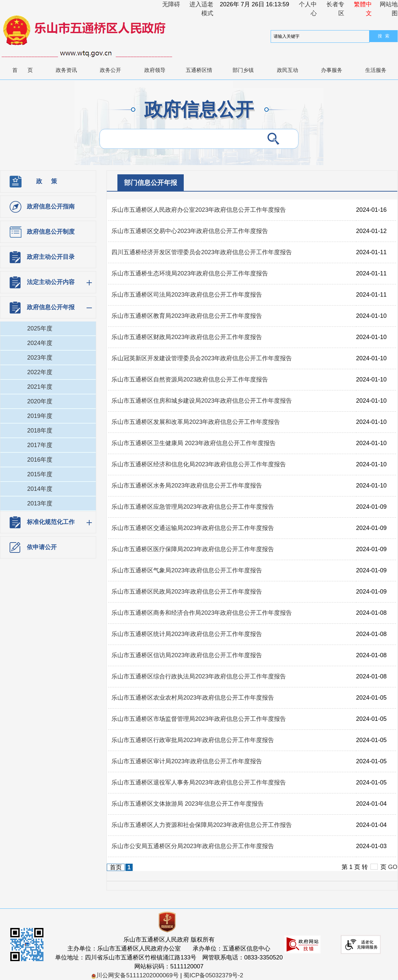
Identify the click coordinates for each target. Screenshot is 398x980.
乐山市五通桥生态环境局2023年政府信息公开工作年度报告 (190, 273)
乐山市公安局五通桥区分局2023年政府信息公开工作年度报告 (193, 846)
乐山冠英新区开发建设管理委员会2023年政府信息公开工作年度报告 (202, 358)
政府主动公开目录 (51, 257)
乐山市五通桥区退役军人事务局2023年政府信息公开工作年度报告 (199, 782)
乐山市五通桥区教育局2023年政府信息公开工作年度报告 (187, 316)
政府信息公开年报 (51, 307)
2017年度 (40, 445)
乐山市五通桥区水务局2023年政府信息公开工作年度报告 (187, 486)
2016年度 (40, 460)
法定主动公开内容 (51, 282)
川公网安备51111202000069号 (135, 975)
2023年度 (40, 358)
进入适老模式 (201, 9)
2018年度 (40, 431)
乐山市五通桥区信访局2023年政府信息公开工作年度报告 (187, 655)
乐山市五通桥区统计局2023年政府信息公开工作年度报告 (187, 634)
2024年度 (40, 343)
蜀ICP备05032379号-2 (213, 975)
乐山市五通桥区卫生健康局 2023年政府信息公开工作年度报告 (194, 443)
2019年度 (40, 416)
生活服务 (376, 70)
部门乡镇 (243, 70)
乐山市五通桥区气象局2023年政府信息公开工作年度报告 (187, 570)
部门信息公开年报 (151, 183)
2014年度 (40, 489)
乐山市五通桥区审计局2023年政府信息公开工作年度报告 (187, 761)
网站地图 (389, 9)
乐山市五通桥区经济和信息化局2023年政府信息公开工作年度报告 (199, 464)
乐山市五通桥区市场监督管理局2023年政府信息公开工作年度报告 (199, 719)
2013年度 (40, 503)
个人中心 (308, 9)
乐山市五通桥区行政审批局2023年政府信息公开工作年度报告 (193, 740)
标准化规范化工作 (51, 522)
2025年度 (40, 328)
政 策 (47, 181)
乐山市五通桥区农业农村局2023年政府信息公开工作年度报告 (193, 698)
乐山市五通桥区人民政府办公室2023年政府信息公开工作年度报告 (199, 210)
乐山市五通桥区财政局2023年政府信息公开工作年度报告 (187, 337)
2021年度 (40, 387)
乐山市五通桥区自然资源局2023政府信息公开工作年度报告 (190, 379)
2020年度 (40, 401)
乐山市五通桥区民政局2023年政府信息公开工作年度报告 (187, 592)
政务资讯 (66, 70)
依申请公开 (42, 547)
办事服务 (332, 70)
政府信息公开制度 (51, 232)
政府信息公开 (199, 110)
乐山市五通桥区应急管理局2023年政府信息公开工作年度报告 (193, 507)
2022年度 (40, 372)
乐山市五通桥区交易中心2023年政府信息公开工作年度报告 (190, 231)
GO (393, 867)
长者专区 (335, 9)
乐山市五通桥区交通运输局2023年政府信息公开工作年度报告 (193, 528)
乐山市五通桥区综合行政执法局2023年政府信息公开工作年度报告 (199, 676)
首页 (28, 70)
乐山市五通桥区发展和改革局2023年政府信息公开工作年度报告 (196, 422)
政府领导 (155, 70)
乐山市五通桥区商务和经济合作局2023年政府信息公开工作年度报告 (202, 613)
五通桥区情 (199, 70)
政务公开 (110, 70)
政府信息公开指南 (51, 206)
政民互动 (288, 70)
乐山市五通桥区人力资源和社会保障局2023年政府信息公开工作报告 (202, 825)
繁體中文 (363, 9)
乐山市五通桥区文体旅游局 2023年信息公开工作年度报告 (188, 804)
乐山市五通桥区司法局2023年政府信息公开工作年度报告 (187, 295)
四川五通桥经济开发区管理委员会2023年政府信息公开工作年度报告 (202, 252)
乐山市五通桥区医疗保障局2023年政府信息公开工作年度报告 (193, 549)
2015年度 (40, 474)
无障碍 (171, 4)
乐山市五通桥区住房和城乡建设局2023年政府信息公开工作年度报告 (202, 401)
